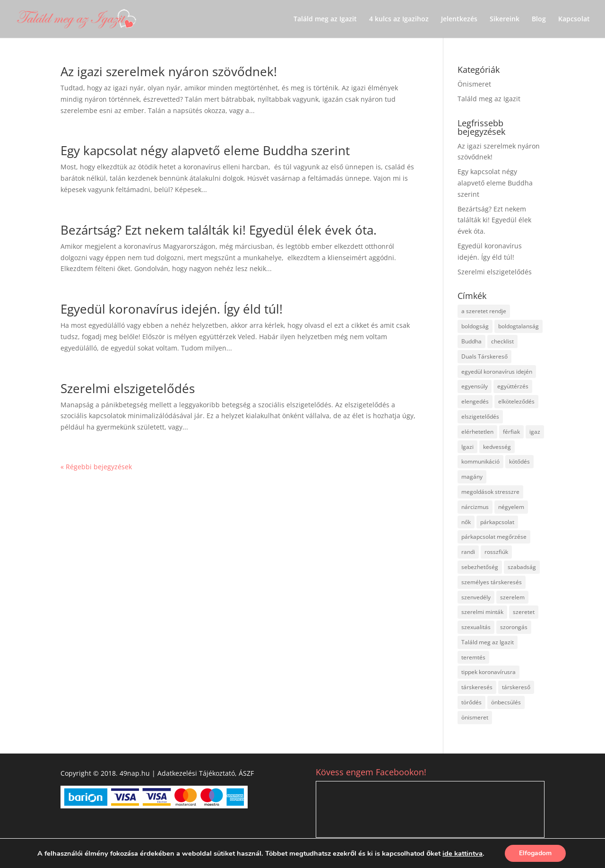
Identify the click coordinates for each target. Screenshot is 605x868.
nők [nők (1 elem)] (466, 522)
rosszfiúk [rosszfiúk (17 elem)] (496, 552)
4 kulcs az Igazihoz (399, 19)
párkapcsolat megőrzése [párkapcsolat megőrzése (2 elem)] (494, 537)
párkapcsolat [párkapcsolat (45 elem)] (497, 522)
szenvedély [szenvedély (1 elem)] (476, 597)
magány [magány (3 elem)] (472, 477)
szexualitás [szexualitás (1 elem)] (476, 627)
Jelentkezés (459, 19)
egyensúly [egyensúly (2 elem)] (475, 386)
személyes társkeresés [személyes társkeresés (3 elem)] (492, 582)
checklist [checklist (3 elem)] (502, 341)
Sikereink (505, 19)
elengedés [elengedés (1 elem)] (475, 401)
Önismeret (474, 84)
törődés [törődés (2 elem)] (471, 702)
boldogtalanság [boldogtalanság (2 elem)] (519, 326)
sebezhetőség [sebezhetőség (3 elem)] (480, 567)
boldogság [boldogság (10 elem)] (475, 326)
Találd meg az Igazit (325, 19)
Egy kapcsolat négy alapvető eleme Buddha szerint (205, 150)
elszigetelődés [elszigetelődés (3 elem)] (480, 416)
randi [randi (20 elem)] (468, 552)
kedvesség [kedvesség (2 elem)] (497, 447)
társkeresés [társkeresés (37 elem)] (477, 687)
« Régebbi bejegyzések (96, 467)
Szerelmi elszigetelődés (128, 388)
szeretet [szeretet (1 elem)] (524, 612)
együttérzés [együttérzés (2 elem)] (513, 386)
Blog (539, 19)
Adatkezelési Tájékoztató (196, 773)
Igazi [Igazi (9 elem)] (467, 447)
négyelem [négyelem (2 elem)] (511, 507)
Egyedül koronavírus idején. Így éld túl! (172, 309)
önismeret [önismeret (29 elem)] (475, 717)
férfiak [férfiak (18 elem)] (511, 432)
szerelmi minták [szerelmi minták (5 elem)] (482, 612)
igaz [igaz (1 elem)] (535, 432)
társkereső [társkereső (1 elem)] (516, 687)
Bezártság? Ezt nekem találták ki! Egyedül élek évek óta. (219, 230)
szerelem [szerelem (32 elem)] (512, 597)
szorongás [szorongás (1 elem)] (514, 627)
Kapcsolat (574, 19)
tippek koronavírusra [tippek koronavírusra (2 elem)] (488, 672)
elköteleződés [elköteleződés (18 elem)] (516, 401)
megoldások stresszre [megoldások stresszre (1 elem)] (490, 492)
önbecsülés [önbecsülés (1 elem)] (506, 702)
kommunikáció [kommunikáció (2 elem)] (480, 461)
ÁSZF (246, 773)
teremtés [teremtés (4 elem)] (473, 657)
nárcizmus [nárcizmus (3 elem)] (475, 507)
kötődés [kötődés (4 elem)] (519, 461)
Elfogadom (535, 853)
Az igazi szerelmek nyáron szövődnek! (169, 71)
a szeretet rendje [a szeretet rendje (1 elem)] (484, 311)
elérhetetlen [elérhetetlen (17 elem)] (477, 432)
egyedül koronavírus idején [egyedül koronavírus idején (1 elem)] (497, 372)
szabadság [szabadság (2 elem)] (522, 567)
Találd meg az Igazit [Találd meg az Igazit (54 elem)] (488, 642)
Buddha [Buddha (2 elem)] (471, 341)
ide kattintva (462, 853)
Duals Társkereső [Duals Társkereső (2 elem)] (484, 356)
